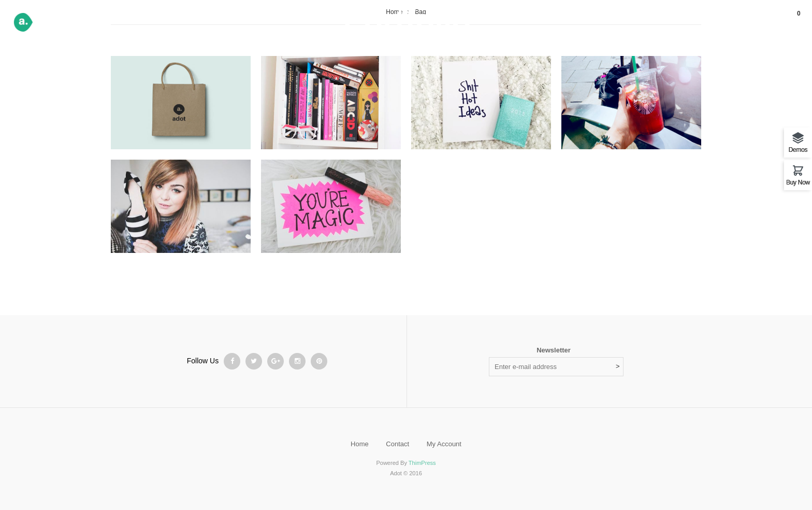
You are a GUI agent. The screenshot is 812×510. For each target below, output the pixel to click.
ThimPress (422, 463)
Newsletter (554, 350)
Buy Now (798, 182)
